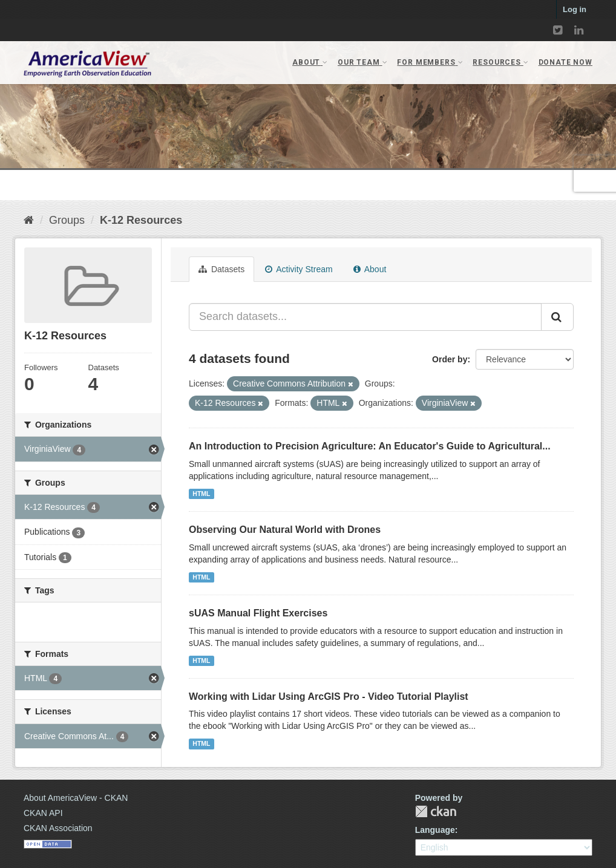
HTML (201, 494)
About (370, 269)
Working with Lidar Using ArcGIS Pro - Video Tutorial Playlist (329, 697)
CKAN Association (58, 828)
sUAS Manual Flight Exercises (258, 613)
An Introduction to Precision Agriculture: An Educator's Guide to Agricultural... (370, 446)
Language (435, 830)
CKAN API (43, 813)
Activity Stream (299, 269)
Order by (450, 359)
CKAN (436, 811)
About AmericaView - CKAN (76, 798)
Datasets (221, 269)
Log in (575, 9)
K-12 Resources (141, 220)
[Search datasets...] (365, 317)
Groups (67, 220)
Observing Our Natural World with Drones (285, 530)
